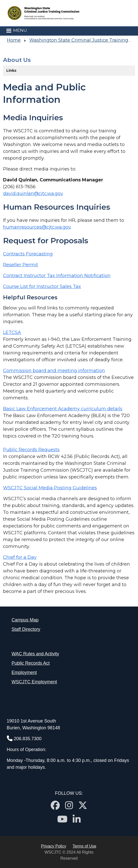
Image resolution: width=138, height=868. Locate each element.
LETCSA (12, 332)
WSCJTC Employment (34, 682)
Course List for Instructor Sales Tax (42, 286)
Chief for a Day (20, 557)
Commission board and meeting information (54, 371)
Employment (24, 672)
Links (11, 70)
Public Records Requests (31, 450)
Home (14, 40)
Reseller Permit (21, 265)
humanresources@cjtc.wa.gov (37, 227)
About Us (17, 60)
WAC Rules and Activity (35, 654)
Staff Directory (26, 629)
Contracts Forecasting (28, 254)
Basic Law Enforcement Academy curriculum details (63, 409)
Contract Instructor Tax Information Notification (57, 276)
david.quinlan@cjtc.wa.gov (33, 194)
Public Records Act (31, 663)
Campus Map (25, 620)
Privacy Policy (54, 846)
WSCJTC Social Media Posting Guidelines (50, 488)
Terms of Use (85, 846)
